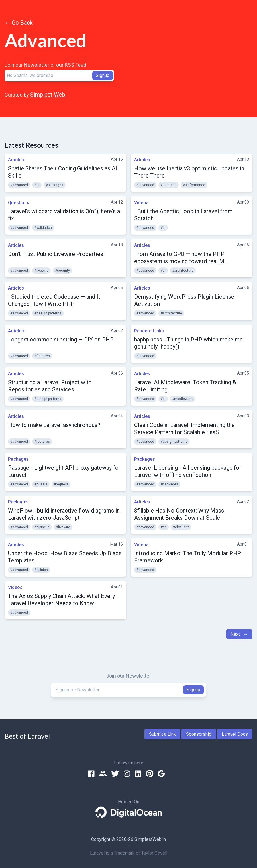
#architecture (183, 271)
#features (42, 356)
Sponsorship (199, 734)
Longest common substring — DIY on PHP (61, 340)
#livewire (41, 271)
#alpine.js (42, 527)
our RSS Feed (71, 65)
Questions (19, 203)
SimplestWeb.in (150, 839)
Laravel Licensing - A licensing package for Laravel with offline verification (188, 471)
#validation (43, 228)
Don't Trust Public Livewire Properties (56, 254)
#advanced (19, 185)
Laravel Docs (235, 734)
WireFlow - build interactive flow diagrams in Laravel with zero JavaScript (64, 514)
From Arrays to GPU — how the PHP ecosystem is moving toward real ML (181, 258)
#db (164, 527)
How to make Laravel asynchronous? (54, 425)
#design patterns (48, 313)
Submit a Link (162, 734)
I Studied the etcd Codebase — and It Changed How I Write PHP (54, 300)
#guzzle (41, 484)
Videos (141, 203)
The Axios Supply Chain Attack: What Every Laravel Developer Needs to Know (61, 600)
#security (62, 271)
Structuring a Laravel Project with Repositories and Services (50, 386)
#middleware (182, 399)
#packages (55, 185)
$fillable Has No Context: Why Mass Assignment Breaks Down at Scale (179, 514)
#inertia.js (169, 185)
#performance (194, 185)
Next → (239, 634)
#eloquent (181, 527)
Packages (18, 459)
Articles (16, 160)
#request (61, 484)
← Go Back (19, 23)
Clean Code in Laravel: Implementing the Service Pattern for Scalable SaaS (184, 429)
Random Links (149, 331)
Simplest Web (48, 95)
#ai (37, 185)
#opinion (41, 570)
